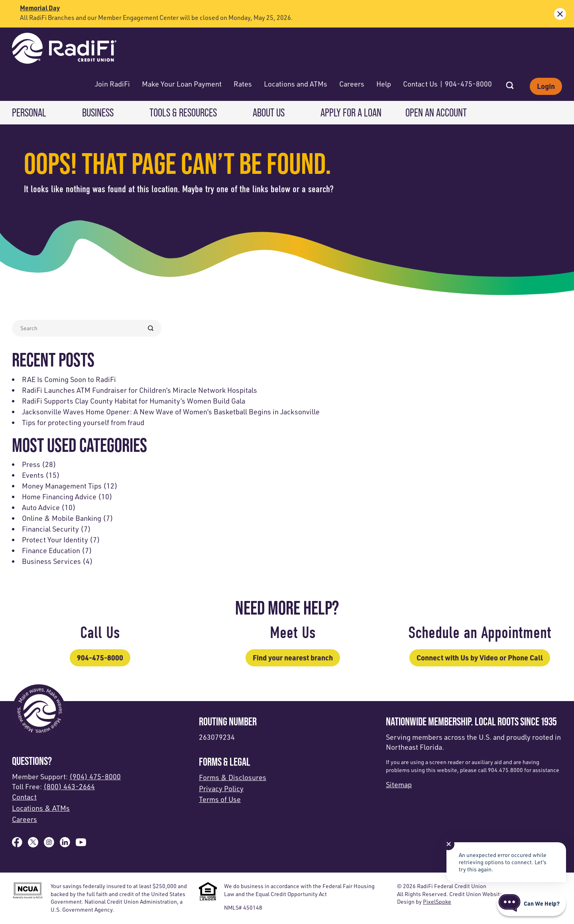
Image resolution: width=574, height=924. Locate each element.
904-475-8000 (100, 658)
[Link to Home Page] (64, 49)
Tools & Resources (183, 113)
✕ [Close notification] (449, 844)
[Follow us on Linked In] (65, 845)
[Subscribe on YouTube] (81, 845)
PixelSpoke (437, 901)
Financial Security (50, 529)
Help (384, 84)
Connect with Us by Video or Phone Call (480, 658)
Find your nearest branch (293, 658)
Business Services (51, 561)
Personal (29, 113)
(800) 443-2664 (69, 786)
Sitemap (399, 784)
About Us (269, 113)
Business (98, 113)
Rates (243, 84)
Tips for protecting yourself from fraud (83, 422)
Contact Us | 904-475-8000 (447, 84)
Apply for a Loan (351, 113)
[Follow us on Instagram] (49, 845)
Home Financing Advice (59, 496)
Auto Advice (41, 507)
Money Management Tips (62, 486)
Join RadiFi (112, 84)
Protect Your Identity (55, 540)
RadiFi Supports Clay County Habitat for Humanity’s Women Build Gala (134, 401)
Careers (352, 84)
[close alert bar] (560, 14)
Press (31, 464)
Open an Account (436, 113)
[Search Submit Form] (151, 328)
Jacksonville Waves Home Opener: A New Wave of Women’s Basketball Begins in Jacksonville (171, 412)
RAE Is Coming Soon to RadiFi (69, 379)
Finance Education (51, 550)
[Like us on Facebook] (17, 845)
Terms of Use (220, 799)
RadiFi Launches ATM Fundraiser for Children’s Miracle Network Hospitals (140, 390)
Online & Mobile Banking (62, 518)
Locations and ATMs (296, 84)
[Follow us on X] (33, 845)
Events (33, 475)
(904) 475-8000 (95, 776)
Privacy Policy (221, 788)
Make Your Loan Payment (182, 84)
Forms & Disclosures (233, 777)
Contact (24, 797)
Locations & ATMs (41, 808)
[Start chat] (531, 903)
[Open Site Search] (510, 83)
